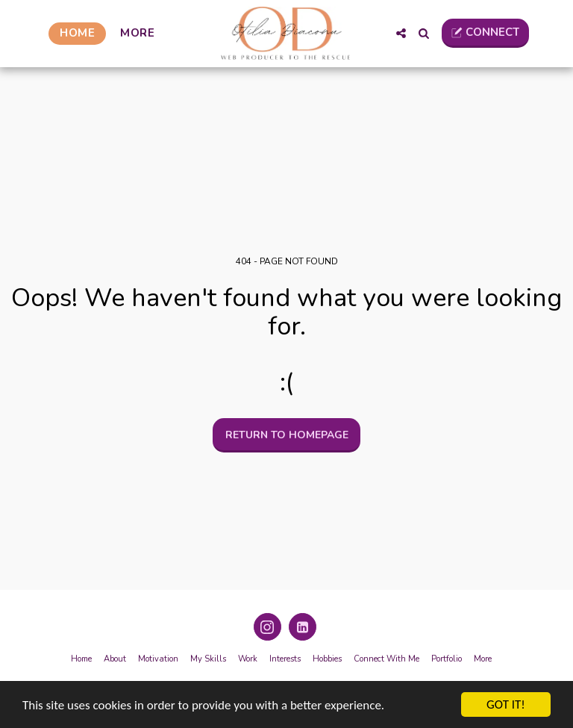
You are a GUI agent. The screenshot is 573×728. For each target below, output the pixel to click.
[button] (401, 33)
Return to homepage (287, 435)
